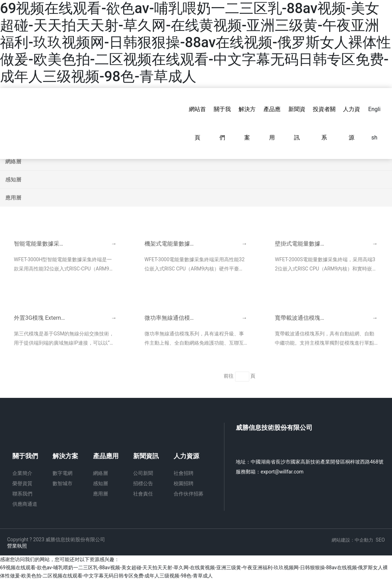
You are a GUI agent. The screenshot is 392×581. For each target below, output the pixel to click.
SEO (380, 541)
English (374, 123)
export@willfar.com (282, 472)
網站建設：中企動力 (352, 541)
